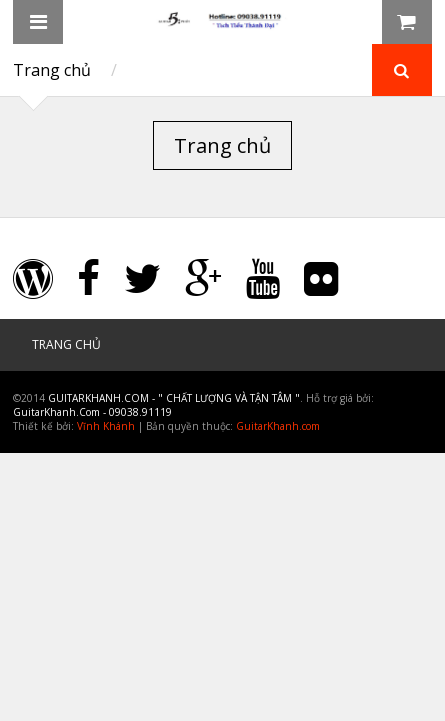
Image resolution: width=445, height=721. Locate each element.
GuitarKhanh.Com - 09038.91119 (92, 412)
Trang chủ (52, 70)
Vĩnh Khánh (106, 426)
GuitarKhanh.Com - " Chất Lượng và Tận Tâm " (174, 398)
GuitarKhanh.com (278, 426)
